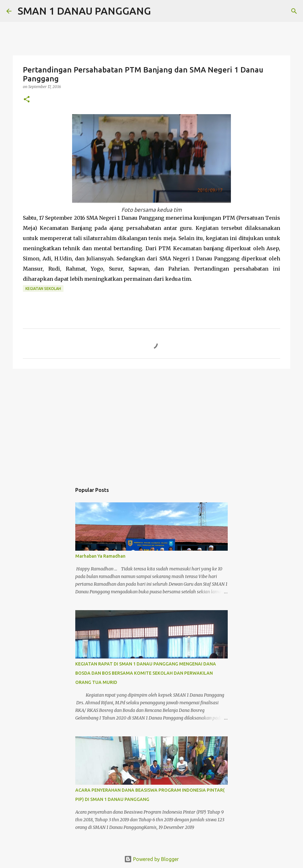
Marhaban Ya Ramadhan (100, 556)
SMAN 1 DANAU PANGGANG (84, 11)
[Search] (160, 11)
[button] (27, 100)
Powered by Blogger (151, 859)
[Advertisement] (151, 423)
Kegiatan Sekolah (43, 289)
